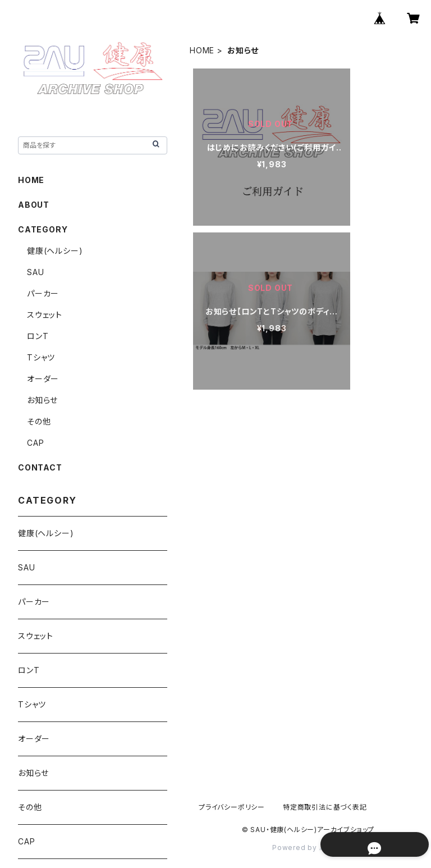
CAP (35, 443)
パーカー (43, 293)
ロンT (38, 336)
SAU (35, 272)
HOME (202, 50)
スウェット (45, 315)
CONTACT (40, 467)
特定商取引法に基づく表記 (325, 807)
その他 (39, 421)
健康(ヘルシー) (55, 251)
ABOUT (34, 205)
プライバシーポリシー (232, 807)
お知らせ (42, 400)
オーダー (43, 379)
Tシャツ (41, 357)
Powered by (308, 848)
